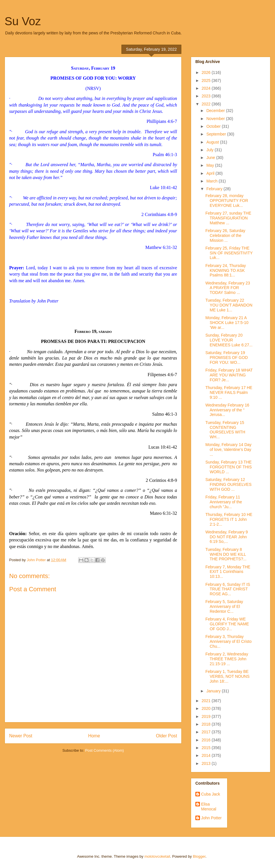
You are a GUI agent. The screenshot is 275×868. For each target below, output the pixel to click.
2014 (207, 755)
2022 (207, 104)
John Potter (211, 818)
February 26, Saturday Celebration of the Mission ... (225, 235)
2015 (207, 748)
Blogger (199, 856)
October (214, 126)
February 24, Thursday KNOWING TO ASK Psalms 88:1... (226, 270)
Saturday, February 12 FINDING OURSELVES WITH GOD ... (228, 484)
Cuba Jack (211, 794)
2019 (207, 716)
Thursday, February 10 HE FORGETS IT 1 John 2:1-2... (229, 519)
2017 (207, 732)
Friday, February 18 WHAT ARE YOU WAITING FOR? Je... (229, 375)
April (211, 173)
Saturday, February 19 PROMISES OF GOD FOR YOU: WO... (227, 358)
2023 (207, 96)
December (216, 111)
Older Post (166, 736)
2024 (207, 88)
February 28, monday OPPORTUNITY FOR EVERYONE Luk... (227, 201)
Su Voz (23, 21)
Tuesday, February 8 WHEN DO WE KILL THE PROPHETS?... (226, 554)
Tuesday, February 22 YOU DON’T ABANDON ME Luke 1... (229, 305)
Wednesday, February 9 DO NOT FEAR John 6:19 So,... (227, 537)
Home (94, 736)
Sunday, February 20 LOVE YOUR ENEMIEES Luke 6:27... (229, 340)
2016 (207, 740)
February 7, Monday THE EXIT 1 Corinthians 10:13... (228, 572)
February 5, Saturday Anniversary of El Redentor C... (224, 606)
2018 (207, 724)
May (211, 165)
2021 (207, 701)
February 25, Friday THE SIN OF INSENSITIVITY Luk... (229, 253)
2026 (207, 72)
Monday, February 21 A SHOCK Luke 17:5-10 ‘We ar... (227, 323)
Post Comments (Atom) (104, 750)
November (216, 119)
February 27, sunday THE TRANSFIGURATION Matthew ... (228, 218)
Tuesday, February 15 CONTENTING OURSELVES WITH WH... (225, 430)
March (212, 181)
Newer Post (21, 736)
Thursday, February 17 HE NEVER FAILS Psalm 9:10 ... (229, 392)
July (210, 150)
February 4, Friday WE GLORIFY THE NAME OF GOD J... (227, 624)
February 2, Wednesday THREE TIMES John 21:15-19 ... (227, 659)
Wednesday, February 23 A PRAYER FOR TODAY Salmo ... (228, 288)
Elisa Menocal (209, 807)
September (217, 134)
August (213, 142)
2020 (207, 708)
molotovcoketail (157, 856)
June (211, 158)
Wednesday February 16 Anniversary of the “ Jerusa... (227, 410)
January (214, 691)
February (215, 189)
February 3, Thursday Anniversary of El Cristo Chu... (228, 641)
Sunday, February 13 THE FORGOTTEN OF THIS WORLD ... (229, 467)
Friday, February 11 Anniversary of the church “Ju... (224, 502)
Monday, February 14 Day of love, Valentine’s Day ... (228, 449)
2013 (207, 763)
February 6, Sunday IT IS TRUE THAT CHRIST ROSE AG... (228, 589)
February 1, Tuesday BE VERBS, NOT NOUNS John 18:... (227, 676)
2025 (207, 80)
